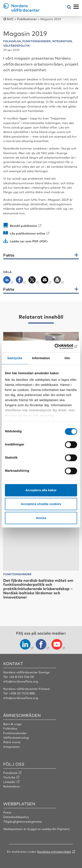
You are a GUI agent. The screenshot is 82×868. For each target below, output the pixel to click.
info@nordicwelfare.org (21, 681)
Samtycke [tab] (15, 358)
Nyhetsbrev (12, 786)
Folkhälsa (10, 728)
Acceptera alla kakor (41, 490)
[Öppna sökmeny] (69, 7)
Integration (12, 747)
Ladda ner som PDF (24, 241)
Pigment (63, 829)
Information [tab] (41, 358)
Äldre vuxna (12, 742)
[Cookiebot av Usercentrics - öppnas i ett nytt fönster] (59, 346)
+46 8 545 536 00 (21, 677)
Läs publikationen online (28, 233)
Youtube (9, 777)
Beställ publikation (24, 226)
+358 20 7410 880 (22, 693)
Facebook (10, 773)
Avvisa (41, 518)
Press (7, 812)
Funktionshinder (15, 733)
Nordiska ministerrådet (54, 852)
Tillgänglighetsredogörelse (23, 822)
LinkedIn (9, 782)
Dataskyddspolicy (16, 817)
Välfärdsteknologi (16, 738)
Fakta (9, 255)
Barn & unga (12, 724)
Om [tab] (67, 358)
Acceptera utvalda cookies (41, 504)
